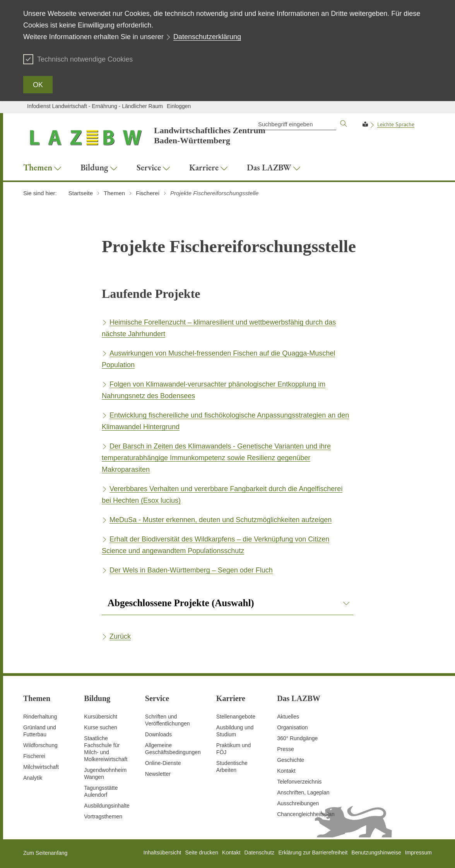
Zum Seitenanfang (45, 853)
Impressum (418, 853)
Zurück (120, 636)
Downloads (158, 734)
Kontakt (286, 771)
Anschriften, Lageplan (303, 792)
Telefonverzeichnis (299, 782)
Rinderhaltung (40, 717)
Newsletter (158, 774)
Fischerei (34, 756)
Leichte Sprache (396, 124)
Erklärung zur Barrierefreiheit (313, 853)
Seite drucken (202, 853)
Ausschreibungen (298, 803)
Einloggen (179, 106)
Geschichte (291, 760)
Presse (286, 749)
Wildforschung (40, 745)
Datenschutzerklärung (207, 37)
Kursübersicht (101, 717)
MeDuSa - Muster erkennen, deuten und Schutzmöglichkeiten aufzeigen (221, 520)
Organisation (292, 727)
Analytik (33, 778)
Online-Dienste (163, 763)
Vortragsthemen (103, 816)
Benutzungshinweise (376, 853)
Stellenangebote (236, 717)
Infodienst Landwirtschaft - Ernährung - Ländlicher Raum (95, 106)
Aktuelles (288, 717)
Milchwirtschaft (41, 767)
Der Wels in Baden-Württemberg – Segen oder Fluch (191, 570)
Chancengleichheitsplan (306, 814)
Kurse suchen (101, 727)
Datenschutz (260, 853)
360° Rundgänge (297, 738)
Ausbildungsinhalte (107, 806)
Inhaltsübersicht (162, 853)
